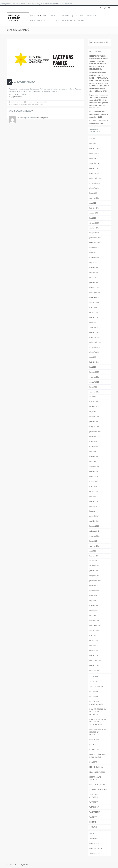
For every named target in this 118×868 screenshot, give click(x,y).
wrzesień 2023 (94, 183)
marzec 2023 (94, 213)
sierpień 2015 (94, 591)
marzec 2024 (94, 153)
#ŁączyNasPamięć (24, 82)
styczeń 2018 (94, 466)
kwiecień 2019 (94, 402)
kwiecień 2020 (94, 362)
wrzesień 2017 (94, 481)
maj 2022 (93, 263)
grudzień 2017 (94, 471)
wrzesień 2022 (94, 243)
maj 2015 (93, 601)
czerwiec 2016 (94, 546)
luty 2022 (93, 278)
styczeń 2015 (94, 620)
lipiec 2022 (93, 253)
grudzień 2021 (94, 283)
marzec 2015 (94, 611)
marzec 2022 (94, 273)
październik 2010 (95, 660)
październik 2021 (95, 292)
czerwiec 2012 (94, 650)
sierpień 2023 (94, 188)
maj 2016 (93, 551)
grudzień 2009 (94, 665)
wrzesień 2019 (94, 377)
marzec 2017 (94, 506)
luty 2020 (93, 367)
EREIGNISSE (94, 740)
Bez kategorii (94, 692)
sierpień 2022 (94, 248)
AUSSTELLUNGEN (96, 687)
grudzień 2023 (94, 168)
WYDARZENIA (67, 20)
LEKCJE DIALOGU (96, 767)
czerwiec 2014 (94, 640)
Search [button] (108, 42)
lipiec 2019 (93, 387)
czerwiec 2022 (94, 258)
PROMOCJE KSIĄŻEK (97, 785)
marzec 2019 (94, 407)
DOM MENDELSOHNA (88, 16)
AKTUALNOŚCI (43, 16)
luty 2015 (93, 616)
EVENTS (93, 745)
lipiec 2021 (93, 307)
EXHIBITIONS (94, 750)
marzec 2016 (94, 561)
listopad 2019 (94, 372)
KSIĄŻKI (47, 20)
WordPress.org (95, 853)
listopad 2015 (94, 576)
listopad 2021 (94, 288)
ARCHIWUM (78, 20)
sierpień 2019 (94, 382)
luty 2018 (93, 461)
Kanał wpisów (94, 843)
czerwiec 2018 (94, 447)
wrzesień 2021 (94, 297)
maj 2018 (93, 452)
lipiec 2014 (93, 635)
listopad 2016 (94, 526)
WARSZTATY (94, 802)
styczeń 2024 (94, 163)
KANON (56, 20)
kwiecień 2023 (94, 208)
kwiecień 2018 (94, 456)
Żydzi (42, 104)
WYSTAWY (93, 817)
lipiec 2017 (93, 486)
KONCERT (93, 762)
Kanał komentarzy (96, 848)
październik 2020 (95, 342)
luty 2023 (93, 218)
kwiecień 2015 (94, 606)
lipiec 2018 (93, 442)
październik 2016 (95, 531)
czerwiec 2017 (94, 491)
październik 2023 (95, 178)
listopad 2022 (94, 233)
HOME (33, 16)
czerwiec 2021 (94, 312)
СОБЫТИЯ (93, 827)
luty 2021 (93, 322)
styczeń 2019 (94, 417)
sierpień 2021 (94, 302)
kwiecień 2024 (94, 148)
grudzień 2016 (94, 521)
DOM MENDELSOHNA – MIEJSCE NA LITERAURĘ (98, 712)
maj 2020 (93, 357)
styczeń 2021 (94, 327)
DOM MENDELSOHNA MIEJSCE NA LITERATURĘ (98, 732)
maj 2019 (93, 397)
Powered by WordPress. (23, 865)
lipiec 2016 (93, 541)
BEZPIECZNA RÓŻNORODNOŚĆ (96, 703)
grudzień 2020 (94, 332)
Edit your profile (42, 118)
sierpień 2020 (94, 352)
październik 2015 (95, 581)
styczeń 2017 (94, 516)
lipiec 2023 (93, 193)
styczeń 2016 (94, 566)
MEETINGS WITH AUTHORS (96, 778)
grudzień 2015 (94, 571)
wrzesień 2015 (94, 586)
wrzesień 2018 (94, 437)
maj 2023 (93, 203)
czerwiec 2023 (94, 198)
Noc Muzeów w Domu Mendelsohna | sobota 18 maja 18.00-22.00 (99, 114)
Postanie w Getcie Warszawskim (30, 104)
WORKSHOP (94, 807)
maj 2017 (93, 496)
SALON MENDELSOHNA (98, 790)
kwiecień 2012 (94, 655)
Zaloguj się (93, 838)
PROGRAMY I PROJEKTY (68, 16)
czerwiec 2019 (94, 392)
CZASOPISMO (35, 20)
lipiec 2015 (93, 596)
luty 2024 (93, 158)
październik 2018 (95, 432)
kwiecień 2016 (94, 556)
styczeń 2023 (94, 223)
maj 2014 (93, 645)
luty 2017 (93, 511)
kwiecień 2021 (94, 317)
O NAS (53, 16)
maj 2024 (93, 143)
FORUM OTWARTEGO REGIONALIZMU (98, 756)
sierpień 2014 (94, 630)
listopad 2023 (94, 173)
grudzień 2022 (94, 228)
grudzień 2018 (94, 422)
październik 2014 (95, 625)
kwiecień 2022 (94, 268)
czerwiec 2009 (94, 670)
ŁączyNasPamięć (16, 104)
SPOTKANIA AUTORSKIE (94, 796)
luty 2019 (93, 412)
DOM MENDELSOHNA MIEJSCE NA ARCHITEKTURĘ (98, 722)
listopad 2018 (94, 427)
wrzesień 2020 (94, 347)
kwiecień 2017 (94, 501)
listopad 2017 (94, 476)
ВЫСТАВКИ (94, 822)
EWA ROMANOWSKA (17, 102)
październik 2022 (95, 238)
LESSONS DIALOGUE (97, 772)
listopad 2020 (94, 337)
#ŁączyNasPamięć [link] (16, 97)
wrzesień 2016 (94, 536)
